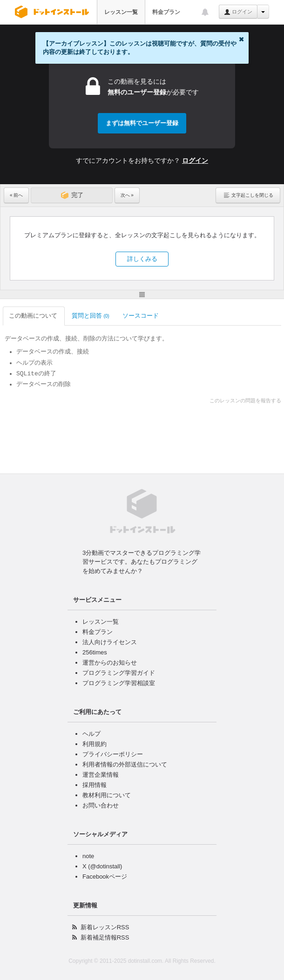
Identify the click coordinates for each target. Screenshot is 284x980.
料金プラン (166, 12)
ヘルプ (91, 734)
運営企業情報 (101, 775)
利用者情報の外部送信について (125, 764)
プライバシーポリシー (113, 754)
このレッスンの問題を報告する (245, 400)
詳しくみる (142, 259)
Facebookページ (105, 877)
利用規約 (95, 744)
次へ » (127, 195)
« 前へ (16, 195)
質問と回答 (91, 316)
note (88, 856)
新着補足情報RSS (105, 937)
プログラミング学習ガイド (119, 673)
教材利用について (107, 795)
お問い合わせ (101, 805)
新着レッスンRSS (105, 927)
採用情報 (95, 785)
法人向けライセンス (110, 642)
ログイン (238, 12)
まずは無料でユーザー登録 (142, 123)
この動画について (34, 316)
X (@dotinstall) (102, 866)
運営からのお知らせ (110, 663)
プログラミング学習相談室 (119, 683)
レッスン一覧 (121, 12)
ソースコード (141, 316)
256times (95, 652)
